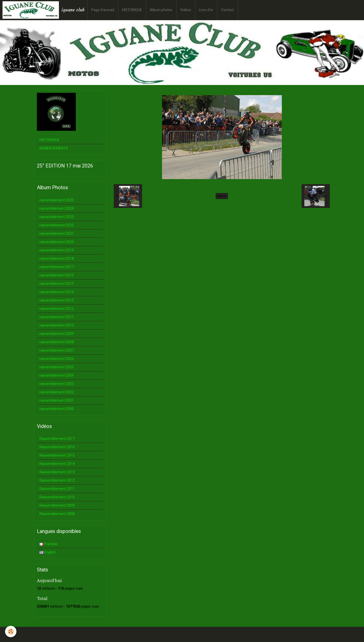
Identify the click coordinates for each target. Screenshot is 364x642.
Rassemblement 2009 (57, 505)
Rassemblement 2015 (57, 455)
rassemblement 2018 (57, 259)
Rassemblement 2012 (57, 480)
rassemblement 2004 (57, 375)
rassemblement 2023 (57, 217)
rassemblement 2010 (57, 325)
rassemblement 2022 (57, 225)
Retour (222, 196)
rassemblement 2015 (57, 284)
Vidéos (186, 10)
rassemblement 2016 (57, 275)
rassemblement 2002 (57, 392)
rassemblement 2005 (57, 367)
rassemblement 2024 (57, 208)
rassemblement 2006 (57, 359)
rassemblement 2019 (57, 250)
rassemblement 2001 (57, 400)
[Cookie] (11, 632)
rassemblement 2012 (57, 309)
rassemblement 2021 (57, 233)
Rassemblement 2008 (57, 514)
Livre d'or (206, 10)
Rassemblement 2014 (57, 464)
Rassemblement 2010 (57, 497)
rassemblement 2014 (57, 292)
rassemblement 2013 (57, 300)
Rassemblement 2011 (57, 489)
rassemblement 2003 (57, 384)
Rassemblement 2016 (57, 447)
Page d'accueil (103, 10)
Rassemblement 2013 (57, 472)
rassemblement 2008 (57, 342)
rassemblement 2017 (57, 267)
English (48, 552)
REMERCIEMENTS (54, 148)
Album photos (161, 10)
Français (49, 544)
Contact (227, 10)
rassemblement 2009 (57, 334)
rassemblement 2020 (57, 242)
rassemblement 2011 (57, 317)
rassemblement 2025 (57, 200)
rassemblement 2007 (57, 350)
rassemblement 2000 (57, 409)
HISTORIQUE (132, 10)
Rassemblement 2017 (57, 439)
